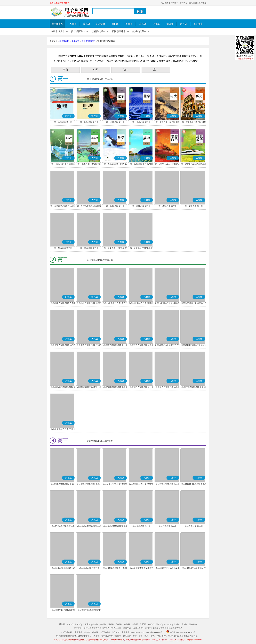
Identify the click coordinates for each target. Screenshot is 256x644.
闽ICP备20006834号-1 (155, 632)
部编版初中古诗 (160, 628)
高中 (156, 70)
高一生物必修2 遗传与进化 (89, 164)
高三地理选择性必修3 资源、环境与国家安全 (63, 484)
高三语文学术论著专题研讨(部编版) (142, 568)
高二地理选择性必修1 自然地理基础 (63, 303)
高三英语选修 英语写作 (89, 568)
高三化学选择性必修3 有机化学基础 (89, 484)
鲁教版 (129, 24)
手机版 (62, 624)
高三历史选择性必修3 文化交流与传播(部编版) (115, 484)
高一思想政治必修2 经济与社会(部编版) (194, 165)
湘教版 (135, 624)
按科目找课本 (98, 31)
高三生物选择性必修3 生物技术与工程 (141, 484)
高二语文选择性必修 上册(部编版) (194, 387)
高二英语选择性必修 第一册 (141, 387)
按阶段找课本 (119, 31)
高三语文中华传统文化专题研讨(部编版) (168, 568)
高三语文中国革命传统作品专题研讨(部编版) (63, 610)
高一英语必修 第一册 (194, 206)
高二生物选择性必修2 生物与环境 (89, 345)
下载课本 (174, 3)
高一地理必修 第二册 (89, 122)
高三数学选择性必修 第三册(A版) (168, 484)
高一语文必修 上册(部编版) (115, 248)
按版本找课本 (58, 31)
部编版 (170, 24)
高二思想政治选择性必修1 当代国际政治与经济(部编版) (194, 345)
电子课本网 (57, 24)
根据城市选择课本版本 (59, 3)
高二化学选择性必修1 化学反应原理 (115, 303)
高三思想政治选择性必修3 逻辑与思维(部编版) (194, 484)
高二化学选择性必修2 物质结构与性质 (141, 303)
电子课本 (165, 3)
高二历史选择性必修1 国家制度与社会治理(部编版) (168, 303)
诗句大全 (193, 3)
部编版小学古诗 (175, 628)
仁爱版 (143, 624)
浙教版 (156, 24)
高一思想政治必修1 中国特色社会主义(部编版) (168, 165)
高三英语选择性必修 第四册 (115, 526)
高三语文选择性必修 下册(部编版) (115, 568)
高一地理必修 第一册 (63, 122)
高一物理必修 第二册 (141, 206)
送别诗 (148, 628)
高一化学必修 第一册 (115, 122)
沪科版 (184, 24)
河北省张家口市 (88, 41)
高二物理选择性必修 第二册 (115, 387)
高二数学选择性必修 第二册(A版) (141, 345)
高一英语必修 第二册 (63, 248)
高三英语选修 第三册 (194, 526)
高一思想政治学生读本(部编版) (89, 206)
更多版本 (198, 24)
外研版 (151, 624)
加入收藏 (202, 3)
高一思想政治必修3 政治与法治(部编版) (63, 206)
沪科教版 (168, 624)
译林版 (159, 624)
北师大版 (101, 24)
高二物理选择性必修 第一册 (89, 387)
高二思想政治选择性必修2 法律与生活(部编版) (63, 387)
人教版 (73, 24)
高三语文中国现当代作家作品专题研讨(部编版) (89, 610)
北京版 (184, 624)
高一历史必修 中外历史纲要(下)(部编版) (194, 123)
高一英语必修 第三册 (89, 248)
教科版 (115, 24)
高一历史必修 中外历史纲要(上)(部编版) (168, 123)
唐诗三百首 (89, 628)
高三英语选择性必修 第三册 (89, 526)
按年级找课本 (78, 31)
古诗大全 (184, 3)
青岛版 (176, 624)
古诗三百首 (116, 628)
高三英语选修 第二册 (168, 526)
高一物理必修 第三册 (168, 206)
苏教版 (87, 24)
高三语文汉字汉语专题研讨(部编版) (194, 568)
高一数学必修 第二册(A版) (141, 164)
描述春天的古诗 (102, 628)
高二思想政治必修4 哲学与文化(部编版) (168, 345)
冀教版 (143, 24)
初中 (126, 70)
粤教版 (127, 624)
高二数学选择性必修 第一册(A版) (115, 345)
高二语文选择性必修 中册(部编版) (63, 429)
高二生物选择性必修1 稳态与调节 (63, 345)
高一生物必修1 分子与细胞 (63, 164)
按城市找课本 (139, 31)
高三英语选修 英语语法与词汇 (63, 568)
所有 (65, 70)
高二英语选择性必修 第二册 (168, 387)
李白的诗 (127, 628)
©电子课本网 (66, 632)
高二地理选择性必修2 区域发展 (89, 303)
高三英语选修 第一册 (141, 526)
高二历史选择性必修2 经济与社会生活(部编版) (194, 303)
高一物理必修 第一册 (115, 206)
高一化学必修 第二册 (141, 122)
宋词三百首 (138, 628)
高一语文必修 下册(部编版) (141, 248)
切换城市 (75, 41)
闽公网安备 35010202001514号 (181, 632)
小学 (96, 70)
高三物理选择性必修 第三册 (63, 526)
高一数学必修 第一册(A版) (115, 164)
